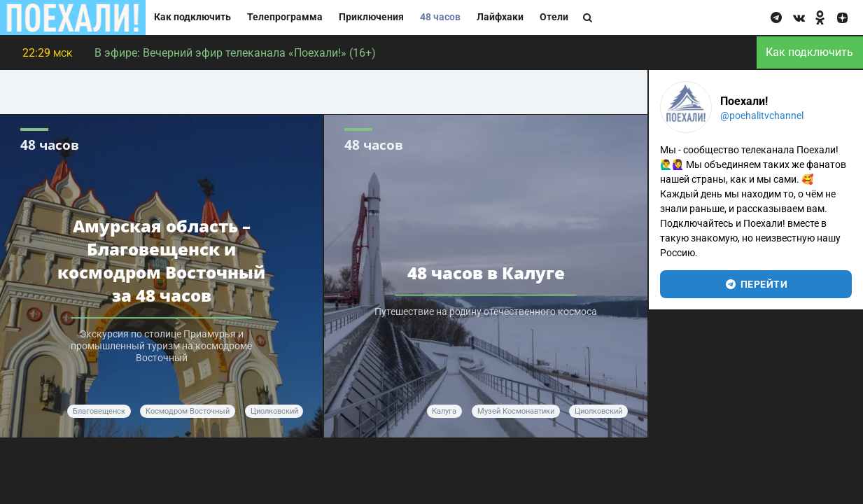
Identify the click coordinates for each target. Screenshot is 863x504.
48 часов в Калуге (486, 273)
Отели (554, 17)
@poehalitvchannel (762, 115)
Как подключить (192, 17)
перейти (756, 284)
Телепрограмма (285, 17)
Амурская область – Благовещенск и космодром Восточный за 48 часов (161, 260)
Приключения (371, 17)
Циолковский (274, 411)
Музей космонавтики (516, 411)
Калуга (444, 411)
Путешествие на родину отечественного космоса (486, 312)
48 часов (440, 17)
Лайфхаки (500, 17)
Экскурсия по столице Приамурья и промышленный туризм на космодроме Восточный (161, 346)
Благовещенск (99, 411)
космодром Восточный (188, 411)
